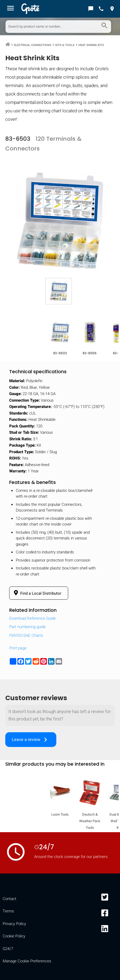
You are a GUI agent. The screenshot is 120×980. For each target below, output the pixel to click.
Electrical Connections (33, 45)
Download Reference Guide (32, 618)
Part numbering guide (27, 627)
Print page (18, 648)
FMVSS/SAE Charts (26, 635)
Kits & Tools (65, 45)
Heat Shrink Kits (91, 45)
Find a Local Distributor (37, 593)
